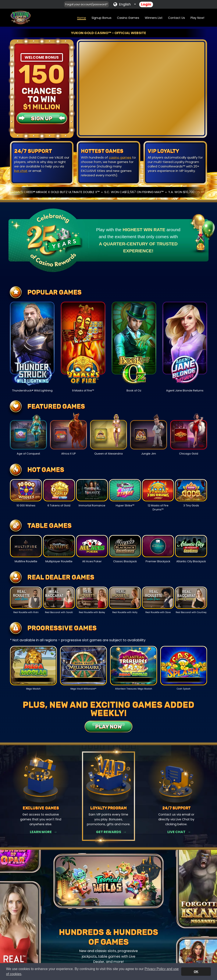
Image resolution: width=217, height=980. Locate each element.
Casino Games (128, 18)
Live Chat (176, 832)
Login (146, 4)
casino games (120, 157)
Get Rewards (108, 832)
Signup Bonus (102, 18)
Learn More (41, 832)
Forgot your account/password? (86, 4)
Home (82, 18)
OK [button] (196, 972)
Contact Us (177, 18)
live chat (21, 171)
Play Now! (197, 18)
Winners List (154, 18)
